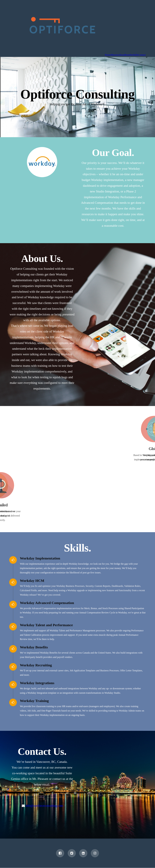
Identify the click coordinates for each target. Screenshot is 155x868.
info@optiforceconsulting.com (44, 806)
